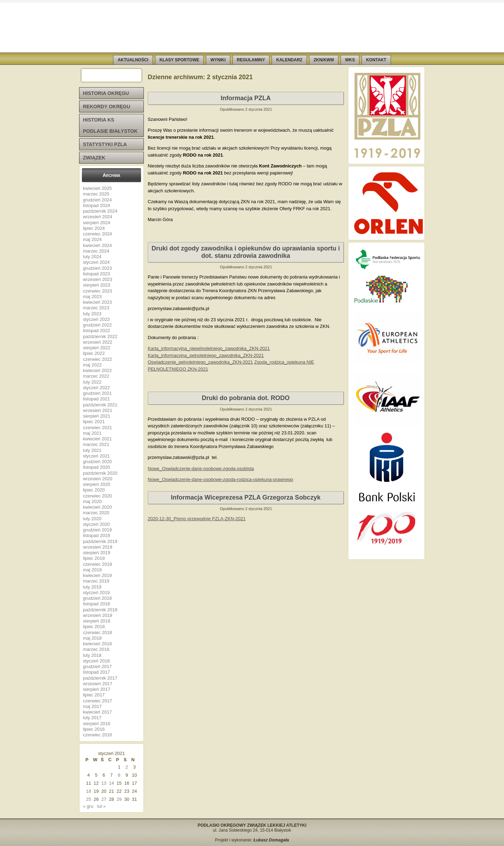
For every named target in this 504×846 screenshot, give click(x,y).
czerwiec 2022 (97, 359)
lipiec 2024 (94, 228)
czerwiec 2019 (97, 564)
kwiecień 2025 (97, 188)
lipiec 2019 (94, 558)
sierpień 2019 (97, 553)
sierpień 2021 (97, 416)
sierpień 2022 (97, 348)
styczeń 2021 (96, 456)
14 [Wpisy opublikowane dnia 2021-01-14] (111, 783)
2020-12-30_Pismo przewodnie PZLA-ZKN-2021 (197, 519)
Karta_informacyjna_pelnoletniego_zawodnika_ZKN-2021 (206, 355)
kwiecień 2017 (97, 712)
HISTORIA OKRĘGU (106, 93)
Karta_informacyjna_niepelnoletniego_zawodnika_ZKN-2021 (209, 348)
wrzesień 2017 (98, 684)
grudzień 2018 (97, 598)
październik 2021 (100, 405)
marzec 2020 (96, 513)
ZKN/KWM (324, 60)
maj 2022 (92, 365)
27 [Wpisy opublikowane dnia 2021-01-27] (104, 799)
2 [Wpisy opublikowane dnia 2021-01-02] (127, 767)
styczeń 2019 (96, 593)
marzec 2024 (96, 251)
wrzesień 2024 (98, 217)
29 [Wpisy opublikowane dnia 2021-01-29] (119, 799)
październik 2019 (100, 541)
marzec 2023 (96, 308)
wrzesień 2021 (98, 410)
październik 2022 (100, 336)
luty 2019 (92, 587)
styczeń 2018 (96, 661)
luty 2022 (92, 382)
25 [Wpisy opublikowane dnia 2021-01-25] (89, 799)
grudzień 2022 (97, 325)
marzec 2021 (96, 444)
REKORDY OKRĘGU (107, 106)
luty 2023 (92, 314)
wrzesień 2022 (98, 342)
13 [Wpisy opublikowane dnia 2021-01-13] (104, 783)
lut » (102, 806)
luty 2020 (92, 519)
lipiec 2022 (94, 353)
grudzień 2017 (97, 666)
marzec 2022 (96, 376)
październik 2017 (100, 678)
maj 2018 (92, 638)
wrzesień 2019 (98, 547)
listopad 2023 (96, 274)
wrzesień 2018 (98, 615)
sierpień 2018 (97, 621)
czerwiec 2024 (97, 234)
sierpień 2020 (97, 484)
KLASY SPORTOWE (180, 60)
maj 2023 (92, 297)
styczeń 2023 (96, 319)
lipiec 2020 (94, 490)
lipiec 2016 (94, 729)
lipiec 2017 (94, 695)
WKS (350, 60)
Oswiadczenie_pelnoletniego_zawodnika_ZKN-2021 (200, 362)
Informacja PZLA (246, 98)
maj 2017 (92, 706)
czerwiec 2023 (97, 291)
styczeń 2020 (96, 524)
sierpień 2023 (97, 285)
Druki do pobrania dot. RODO (246, 398)
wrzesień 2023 (98, 279)
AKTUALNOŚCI (133, 60)
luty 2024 (92, 257)
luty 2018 (92, 655)
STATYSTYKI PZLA (105, 144)
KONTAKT (376, 60)
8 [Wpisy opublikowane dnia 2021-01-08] (119, 775)
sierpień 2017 (97, 689)
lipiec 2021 (94, 422)
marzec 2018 (96, 649)
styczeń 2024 (96, 262)
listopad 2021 (96, 399)
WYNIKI (218, 60)
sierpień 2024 (97, 223)
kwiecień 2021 (97, 439)
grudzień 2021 (97, 393)
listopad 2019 (96, 535)
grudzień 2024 (97, 200)
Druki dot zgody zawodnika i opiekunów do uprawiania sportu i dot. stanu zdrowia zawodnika (246, 252)
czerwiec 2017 (97, 701)
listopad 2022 (96, 331)
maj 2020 (92, 501)
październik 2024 (100, 211)
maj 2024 (92, 239)
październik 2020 (100, 473)
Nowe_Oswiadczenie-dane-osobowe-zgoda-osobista (201, 469)
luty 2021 (92, 450)
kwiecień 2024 (97, 245)
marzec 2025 (96, 194)
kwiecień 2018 (97, 644)
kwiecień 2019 (97, 575)
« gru (88, 806)
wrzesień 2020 (98, 479)
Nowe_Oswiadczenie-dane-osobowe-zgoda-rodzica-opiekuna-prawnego (220, 479)
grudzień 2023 (97, 268)
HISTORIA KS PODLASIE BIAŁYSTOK (110, 125)
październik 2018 (100, 610)
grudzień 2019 (97, 530)
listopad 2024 (96, 205)
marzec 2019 (96, 581)
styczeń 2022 (96, 388)
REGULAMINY (251, 60)
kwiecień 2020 (97, 507)
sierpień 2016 (97, 724)
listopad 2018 (96, 604)
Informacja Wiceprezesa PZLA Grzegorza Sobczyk (246, 497)
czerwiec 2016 (97, 735)
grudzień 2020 (97, 462)
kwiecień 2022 (97, 370)
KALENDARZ (289, 60)
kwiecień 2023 (97, 302)
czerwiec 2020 (97, 496)
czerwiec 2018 (97, 632)
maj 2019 (92, 570)
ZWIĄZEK (94, 158)
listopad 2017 (96, 672)
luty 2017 (92, 718)
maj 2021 (92, 433)
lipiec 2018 (94, 627)
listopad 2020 (96, 467)
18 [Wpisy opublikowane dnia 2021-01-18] (89, 791)
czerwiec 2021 (97, 428)
